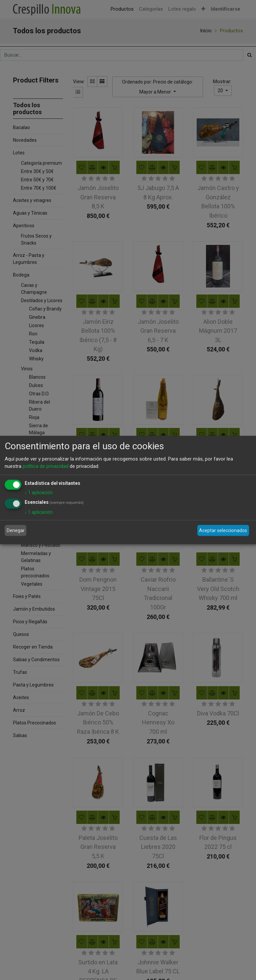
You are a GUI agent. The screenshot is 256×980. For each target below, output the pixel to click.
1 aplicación (39, 492)
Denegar (16, 530)
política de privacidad (45, 466)
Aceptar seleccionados (223, 530)
